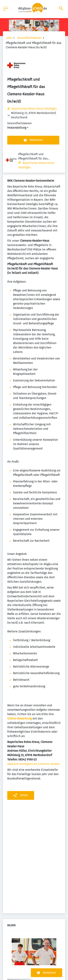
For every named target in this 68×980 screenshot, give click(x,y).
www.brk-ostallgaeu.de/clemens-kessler (34, 740)
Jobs (9, 38)
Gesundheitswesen (29, 38)
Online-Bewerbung (19, 695)
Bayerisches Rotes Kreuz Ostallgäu (34, 109)
